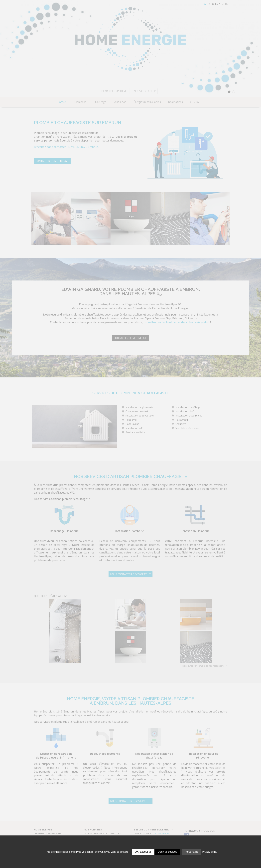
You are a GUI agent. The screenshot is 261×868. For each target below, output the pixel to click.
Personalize (192, 852)
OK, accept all (143, 852)
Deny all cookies (167, 852)
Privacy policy (210, 852)
